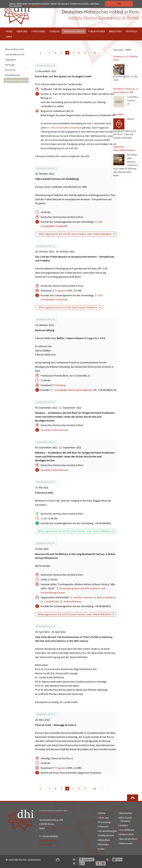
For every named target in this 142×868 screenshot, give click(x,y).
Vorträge (10, 65)
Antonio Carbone (83, 597)
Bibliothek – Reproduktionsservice (124, 149)
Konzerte (10, 70)
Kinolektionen (13, 75)
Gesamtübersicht (15, 54)
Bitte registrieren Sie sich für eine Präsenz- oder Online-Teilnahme (75, 234)
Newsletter (119, 114)
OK (119, 4)
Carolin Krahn (52, 601)
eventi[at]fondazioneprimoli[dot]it (73, 390)
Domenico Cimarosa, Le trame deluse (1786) (126, 91)
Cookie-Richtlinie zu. (34, 6)
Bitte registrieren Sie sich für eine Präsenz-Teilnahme (68, 307)
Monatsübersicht (15, 49)
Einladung (60, 385)
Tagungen (11, 60)
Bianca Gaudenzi (106, 597)
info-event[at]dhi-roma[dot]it (66, 128)
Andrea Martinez (73, 601)
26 (94, 53)
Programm (61, 291)
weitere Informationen (56, 430)
